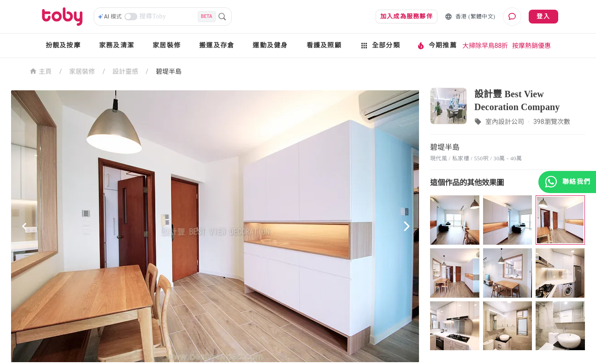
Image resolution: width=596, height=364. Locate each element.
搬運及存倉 (217, 45)
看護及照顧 (324, 45)
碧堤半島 (169, 71)
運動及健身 (270, 45)
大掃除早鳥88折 (485, 46)
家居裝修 (167, 45)
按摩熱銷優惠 (531, 46)
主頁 (41, 71)
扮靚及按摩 (63, 45)
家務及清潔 (117, 45)
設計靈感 (125, 71)
